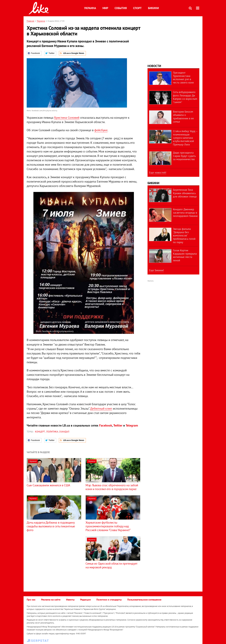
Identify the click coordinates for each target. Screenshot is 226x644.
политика (52, 432)
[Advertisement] (53, 558)
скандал (64, 432)
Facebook (106, 425)
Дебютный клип (101, 409)
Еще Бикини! (156, 270)
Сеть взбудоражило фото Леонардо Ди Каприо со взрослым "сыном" (185, 97)
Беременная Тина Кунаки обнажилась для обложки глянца (185, 193)
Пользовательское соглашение (144, 600)
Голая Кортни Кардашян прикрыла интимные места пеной (185, 255)
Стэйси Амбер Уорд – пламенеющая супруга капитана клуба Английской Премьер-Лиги (185, 138)
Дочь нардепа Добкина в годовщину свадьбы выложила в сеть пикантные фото (51, 526)
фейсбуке (101, 130)
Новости (154, 66)
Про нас (31, 600)
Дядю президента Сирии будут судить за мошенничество (184, 156)
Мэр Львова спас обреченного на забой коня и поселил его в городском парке (112, 487)
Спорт (137, 8)
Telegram (132, 425)
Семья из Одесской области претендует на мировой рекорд (111, 565)
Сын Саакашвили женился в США (48, 485)
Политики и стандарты (109, 600)
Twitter (118, 425)
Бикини (153, 8)
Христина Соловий (67, 118)
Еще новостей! (158, 173)
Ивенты (70, 600)
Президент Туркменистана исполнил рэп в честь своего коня (183, 78)
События (121, 8)
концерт (40, 432)
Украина (90, 8)
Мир (105, 8)
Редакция (85, 600)
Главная (30, 21)
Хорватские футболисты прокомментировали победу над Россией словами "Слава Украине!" (108, 526)
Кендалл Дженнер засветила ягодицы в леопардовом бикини (185, 213)
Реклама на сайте (51, 600)
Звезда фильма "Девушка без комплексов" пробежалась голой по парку (184, 236)
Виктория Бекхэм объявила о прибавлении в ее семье (183, 117)
